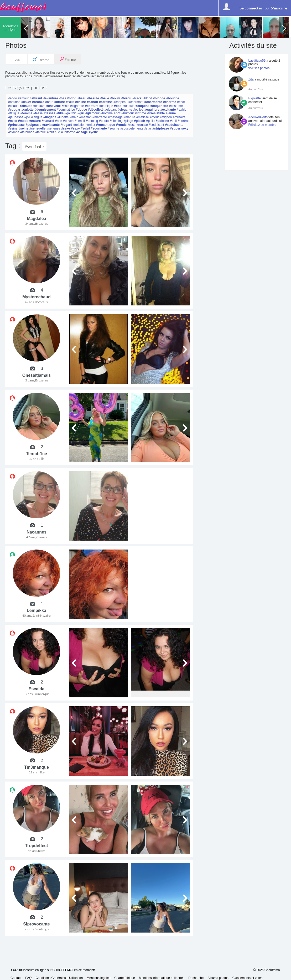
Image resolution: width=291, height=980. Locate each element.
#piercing (116, 121)
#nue (59, 121)
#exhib (181, 110)
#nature (35, 121)
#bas (63, 98)
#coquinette (159, 106)
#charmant (136, 102)
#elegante (125, 110)
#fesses (49, 113)
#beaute (93, 98)
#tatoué (40, 132)
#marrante (100, 117)
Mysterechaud (37, 297)
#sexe (66, 128)
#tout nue (53, 132)
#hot (117, 113)
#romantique (106, 125)
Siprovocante (36, 924)
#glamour (92, 113)
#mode (23, 121)
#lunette (63, 117)
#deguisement (45, 110)
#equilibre (152, 110)
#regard (66, 125)
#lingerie (50, 117)
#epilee (138, 110)
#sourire (114, 128)
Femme (68, 59)
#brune (60, 102)
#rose (132, 125)
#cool (118, 106)
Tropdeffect (36, 846)
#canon (92, 102)
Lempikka (37, 610)
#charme (170, 102)
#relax (91, 125)
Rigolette (255, 98)
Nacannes (37, 532)
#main (74, 117)
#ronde (121, 125)
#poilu (150, 121)
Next (284, 28)
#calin (70, 102)
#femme (26, 113)
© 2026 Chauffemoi (267, 970)
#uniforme (68, 132)
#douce (81, 110)
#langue (37, 117)
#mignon (166, 117)
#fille (60, 113)
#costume (176, 106)
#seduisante (174, 125)
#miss (13, 121)
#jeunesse (16, 117)
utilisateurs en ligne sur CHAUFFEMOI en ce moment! (53, 970)
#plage (128, 121)
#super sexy (179, 128)
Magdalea (37, 219)
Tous (17, 59)
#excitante (168, 110)
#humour (128, 113)
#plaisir (140, 121)
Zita (251, 79)
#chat (181, 102)
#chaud (13, 106)
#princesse (16, 125)
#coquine (142, 106)
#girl (81, 113)
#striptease (161, 128)
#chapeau (120, 102)
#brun (49, 102)
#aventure (51, 98)
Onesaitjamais (37, 375)
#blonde (159, 98)
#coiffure (92, 106)
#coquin (129, 106)
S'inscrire (279, 8)
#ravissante (51, 125)
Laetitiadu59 (257, 61)
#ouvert (68, 121)
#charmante (153, 102)
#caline (80, 102)
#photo (104, 121)
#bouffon (14, 102)
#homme (107, 113)
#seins (23, 128)
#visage (82, 132)
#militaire (179, 117)
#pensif (80, 121)
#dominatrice (66, 110)
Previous (26, 28)
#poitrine (162, 121)
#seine (13, 128)
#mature (129, 117)
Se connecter (251, 8)
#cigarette (77, 106)
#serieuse (53, 128)
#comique (106, 106)
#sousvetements (132, 128)
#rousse (142, 125)
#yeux (93, 132)
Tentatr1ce (37, 454)
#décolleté (96, 110)
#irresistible (156, 113)
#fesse (38, 113)
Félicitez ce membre (263, 125)
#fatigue (14, 113)
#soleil (85, 128)
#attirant (36, 98)
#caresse (106, 102)
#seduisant (157, 125)
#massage (115, 117)
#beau (82, 98)
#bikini (115, 98)
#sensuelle (37, 128)
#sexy (76, 128)
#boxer (26, 102)
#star (148, 128)
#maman (85, 117)
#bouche (173, 98)
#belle (105, 98)
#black (137, 98)
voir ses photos (259, 68)
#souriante (99, 128)
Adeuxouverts (258, 117)
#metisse (143, 117)
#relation (79, 125)
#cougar (14, 110)
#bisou (126, 98)
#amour (23, 98)
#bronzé (38, 102)
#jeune (171, 113)
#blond (147, 98)
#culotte (28, 110)
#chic (65, 106)
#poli (173, 121)
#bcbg (72, 98)
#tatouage (27, 132)
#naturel (48, 121)
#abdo (12, 98)
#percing (92, 121)
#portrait (184, 121)
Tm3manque (37, 767)
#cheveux (53, 106)
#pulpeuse (33, 125)
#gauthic (71, 113)
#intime (141, 113)
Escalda (37, 689)
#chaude (26, 106)
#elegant (111, 110)
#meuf (154, 117)
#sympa (14, 132)
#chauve (39, 106)
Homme (41, 59)
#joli (27, 117)
